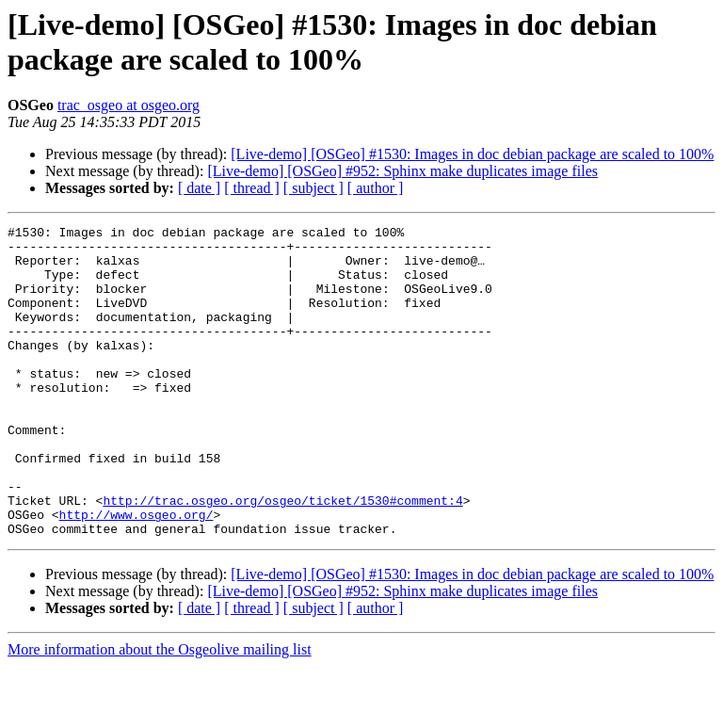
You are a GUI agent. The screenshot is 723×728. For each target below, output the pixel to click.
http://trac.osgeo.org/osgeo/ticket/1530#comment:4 (282, 557)
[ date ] (199, 188)
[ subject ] (313, 188)
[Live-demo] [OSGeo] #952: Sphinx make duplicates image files (402, 171)
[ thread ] (252, 188)
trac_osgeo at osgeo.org (129, 105)
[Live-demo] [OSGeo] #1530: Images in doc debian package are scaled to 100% (472, 154)
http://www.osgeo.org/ (137, 574)
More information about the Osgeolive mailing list (160, 712)
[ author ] (376, 188)
